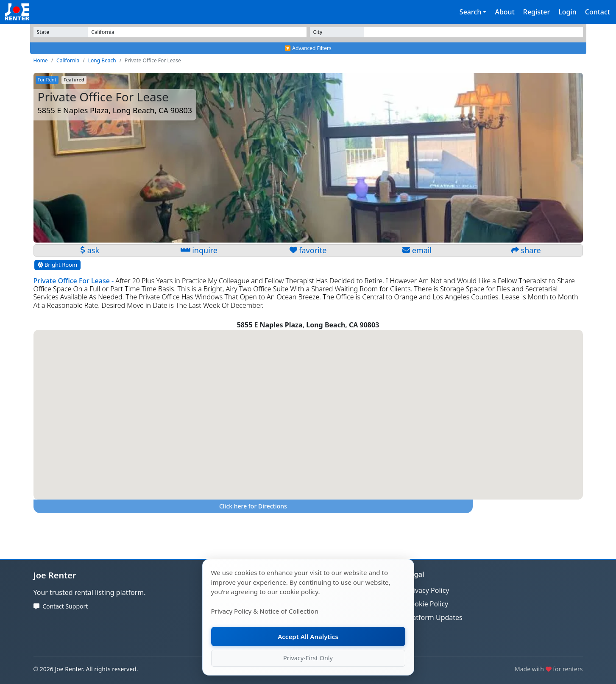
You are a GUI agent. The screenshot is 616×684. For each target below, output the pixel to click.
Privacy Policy (428, 590)
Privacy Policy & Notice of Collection (265, 611)
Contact (598, 12)
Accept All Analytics (308, 637)
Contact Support (65, 606)
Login (567, 12)
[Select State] (197, 32)
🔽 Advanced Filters (308, 48)
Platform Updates (435, 617)
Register (537, 12)
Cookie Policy (428, 604)
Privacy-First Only (308, 658)
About (505, 12)
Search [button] (470, 12)
